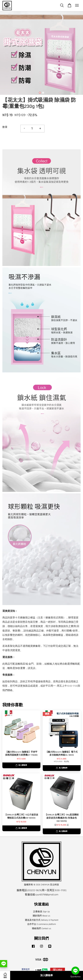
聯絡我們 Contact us (42, 929)
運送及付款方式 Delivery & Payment (42, 920)
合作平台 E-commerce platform (42, 924)
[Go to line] (75, 971)
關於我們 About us (41, 916)
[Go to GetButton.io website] (75, 977)
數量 (5, 127)
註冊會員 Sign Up (41, 912)
